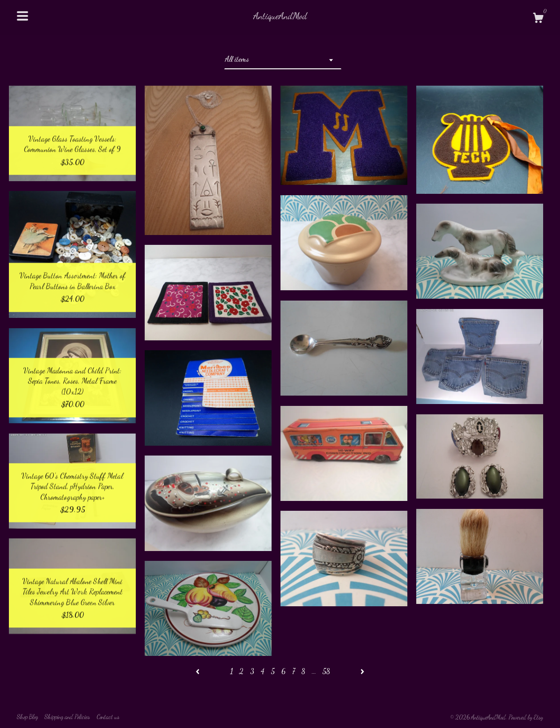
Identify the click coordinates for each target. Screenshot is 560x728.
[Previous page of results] (199, 671)
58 (326, 671)
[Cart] (538, 19)
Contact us (108, 717)
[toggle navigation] (22, 16)
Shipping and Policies (67, 717)
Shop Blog (27, 717)
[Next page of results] (362, 671)
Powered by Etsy (526, 717)
